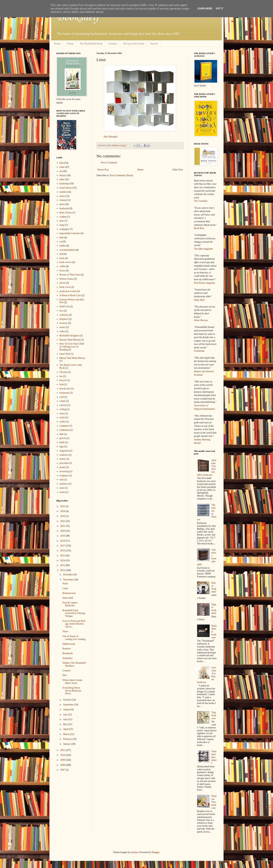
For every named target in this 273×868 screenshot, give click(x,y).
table (62, 179)
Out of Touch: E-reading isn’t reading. (74, 638)
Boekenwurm (69, 593)
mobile (63, 192)
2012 (63, 570)
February (68, 739)
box (61, 311)
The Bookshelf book (91, 44)
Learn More (205, 9)
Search (154, 44)
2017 (63, 546)
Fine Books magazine (204, 283)
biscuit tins (65, 389)
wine (62, 488)
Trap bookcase (214, 715)
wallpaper (64, 229)
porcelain (64, 463)
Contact (113, 44)
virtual (63, 200)
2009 (63, 760)
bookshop (64, 184)
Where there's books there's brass (72, 682)
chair (62, 167)
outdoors (64, 455)
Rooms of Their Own (70, 275)
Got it (219, 9)
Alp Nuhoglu (110, 136)
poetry (63, 459)
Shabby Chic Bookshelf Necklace (74, 664)
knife (62, 442)
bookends (64, 208)
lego (62, 447)
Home (57, 44)
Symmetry (68, 658)
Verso (65, 631)
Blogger (155, 852)
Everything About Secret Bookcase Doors (72, 691)
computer (64, 426)
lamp (62, 225)
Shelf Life (64, 307)
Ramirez (67, 649)
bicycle (63, 380)
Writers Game (66, 279)
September (69, 705)
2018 (63, 541)
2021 (63, 526)
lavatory (64, 323)
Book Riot (199, 228)
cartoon (63, 405)
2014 (63, 560)
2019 (63, 536)
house (62, 271)
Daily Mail (199, 300)
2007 (63, 770)
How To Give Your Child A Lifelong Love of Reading (72, 347)
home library (66, 188)
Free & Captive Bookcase (70, 604)
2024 (63, 511)
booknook (64, 393)
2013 (63, 565)
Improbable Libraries (70, 233)
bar (61, 376)
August (67, 709)
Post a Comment (109, 163)
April (66, 729)
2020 (63, 531)
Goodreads (199, 351)
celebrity (64, 315)
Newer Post (103, 170)
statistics (64, 484)
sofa (62, 480)
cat (61, 241)
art (61, 171)
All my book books (134, 44)
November (69, 580)
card (62, 397)
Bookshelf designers (69, 336)
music (62, 327)
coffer (62, 422)
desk (62, 204)
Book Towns (66, 213)
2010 (63, 755)
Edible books (69, 644)
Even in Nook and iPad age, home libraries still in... (74, 624)
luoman (135, 852)
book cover (65, 287)
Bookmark (68, 653)
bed (61, 254)
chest (62, 413)
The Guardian (201, 201)
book (62, 258)
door (62, 221)
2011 (63, 750)
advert (63, 283)
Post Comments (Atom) (121, 175)
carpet (63, 401)
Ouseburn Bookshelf (214, 757)
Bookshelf (78, 17)
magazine (64, 451)
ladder (63, 246)
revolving (64, 471)
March (67, 734)
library (63, 175)
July (65, 715)
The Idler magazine (203, 249)
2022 (63, 521)
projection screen (68, 291)
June (66, 719)
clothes (63, 217)
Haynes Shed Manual (70, 340)
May (66, 724)
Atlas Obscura (201, 320)
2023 (63, 516)
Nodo (65, 584)
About (70, 44)
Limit (65, 588)
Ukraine (63, 372)
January (67, 744)
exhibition (65, 430)
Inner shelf (68, 598)
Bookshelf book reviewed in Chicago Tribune (74, 613)
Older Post (178, 170)
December (68, 575)
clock (62, 417)
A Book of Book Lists (70, 295)
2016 (63, 551)
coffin (62, 266)
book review (66, 262)
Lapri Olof (65, 354)
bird (62, 384)
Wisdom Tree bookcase (214, 802)
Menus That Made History (72, 358)
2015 (63, 556)
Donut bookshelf (214, 587)
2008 (63, 765)
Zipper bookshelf (214, 609)
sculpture (64, 476)
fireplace (64, 319)
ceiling (63, 409)
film (62, 434)
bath (62, 237)
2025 (63, 506)
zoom (62, 492)
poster (63, 467)
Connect (67, 671)
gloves (63, 438)
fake (62, 163)
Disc (65, 675)
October (67, 700)
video (62, 331)
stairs (62, 196)
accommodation (67, 250)
